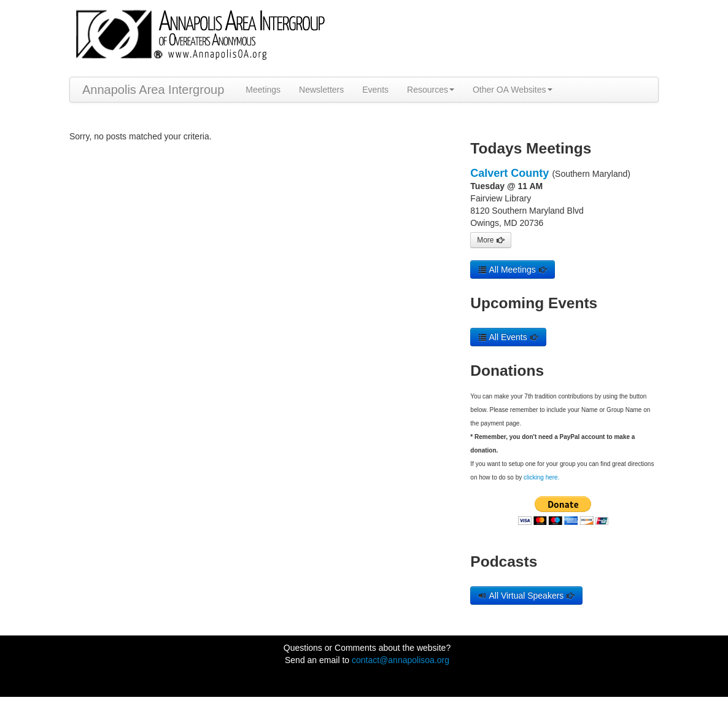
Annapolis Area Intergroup (153, 90)
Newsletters (321, 90)
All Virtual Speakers (526, 596)
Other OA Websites (513, 90)
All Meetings (512, 270)
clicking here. (541, 477)
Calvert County (509, 173)
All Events (508, 337)
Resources (431, 90)
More (490, 240)
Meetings (263, 90)
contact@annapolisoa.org (401, 660)
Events (375, 90)
